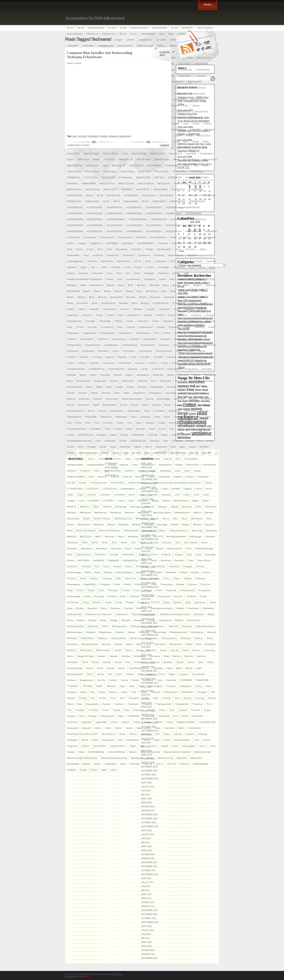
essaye (191, 405)
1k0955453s (203, 70)
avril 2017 (146, 894)
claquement (146, 327)
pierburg (107, 578)
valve (119, 728)
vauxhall (170, 728)
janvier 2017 (148, 906)
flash (162, 423)
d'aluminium (175, 369)
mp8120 (72, 537)
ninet (124, 543)
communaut (119, 339)
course (82, 363)
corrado (145, 357)
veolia (133, 734)
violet (147, 740)
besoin (177, 285)
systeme (171, 680)
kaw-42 (140, 477)
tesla (83, 692)
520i (186, 142)
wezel (87, 764)
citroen (131, 327)
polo (154, 584)
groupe (92, 447)
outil (199, 555)
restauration (169, 638)
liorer (142, 495)
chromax (168, 321)
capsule (189, 309)
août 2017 (146, 878)
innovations (148, 465)
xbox (123, 764)
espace (157, 405)
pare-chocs (204, 561)
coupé (183, 357)
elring (150, 399)
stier (140, 674)
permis (200, 567)
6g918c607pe (75, 166)
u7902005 (133, 716)
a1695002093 (114, 213)
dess (70, 381)
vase (158, 728)
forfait (118, 429)
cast (121, 315)
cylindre (133, 369)
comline (72, 339)
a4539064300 (134, 231)
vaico (98, 728)
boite (205, 291)
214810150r (198, 94)
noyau (139, 549)
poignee (105, 584)
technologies (155, 686)
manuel (108, 507)
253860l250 (178, 118)
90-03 (90, 195)
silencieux (140, 662)
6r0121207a (137, 166)
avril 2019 (146, 798)
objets (160, 549)
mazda (175, 507)
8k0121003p (93, 190)
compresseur (93, 345)
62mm (70, 160)
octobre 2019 (149, 775)
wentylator (73, 764)
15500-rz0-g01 (146, 46)
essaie (179, 405)
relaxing (144, 632)
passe (129, 567)
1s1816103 (185, 76)
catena (148, 315)
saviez (102, 656)
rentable (72, 638)
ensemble (206, 399)
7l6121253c (91, 178)
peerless (174, 567)
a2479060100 (95, 231)
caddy (71, 309)
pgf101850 (156, 573)
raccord (92, 608)
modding (124, 525)
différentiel (128, 381)
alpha (203, 249)
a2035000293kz (138, 219)
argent (139, 267)
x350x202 (111, 764)
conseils (195, 345)
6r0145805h (154, 166)
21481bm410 (198, 100)
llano (187, 495)
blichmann (152, 291)
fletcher (174, 423)
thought (202, 692)
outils (70, 561)
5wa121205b (158, 154)
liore (132, 495)
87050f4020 (175, 178)
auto (120, 279)
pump (108, 602)
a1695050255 (154, 213)
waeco (133, 752)
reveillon (72, 644)
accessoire (90, 237)
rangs (152, 620)
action (71, 243)
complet (165, 339)
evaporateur (117, 411)
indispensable (75, 465)
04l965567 (188, 28)
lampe (142, 489)
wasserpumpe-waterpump (82, 758)
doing (130, 387)
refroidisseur (75, 632)
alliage (149, 249)
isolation (85, 471)
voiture (153, 746)
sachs (163, 650)
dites (89, 387)
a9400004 (211, 231)
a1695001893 (95, 213)
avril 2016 (146, 942)
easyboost (140, 393)
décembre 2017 (149, 862)
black (87, 291)
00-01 (70, 28)
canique (138, 309)
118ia (70, 40)
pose (70, 590)
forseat (141, 429)
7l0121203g (127, 172)
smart (211, 662)
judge (197, 471)
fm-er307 (201, 423)
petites (108, 573)
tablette (111, 686)
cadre (82, 309)
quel (188, 602)
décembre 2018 (149, 814)
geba (175, 435)
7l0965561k (74, 178)
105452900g (148, 34)
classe (160, 327)
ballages (72, 285)
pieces (94, 578)
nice (115, 543)
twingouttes (107, 716)
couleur (171, 357)
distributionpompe (203, 381)
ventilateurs (109, 734)
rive (199, 644)
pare (191, 561)
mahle (167, 501)
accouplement (158, 237)
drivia (205, 387)
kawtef (178, 477)
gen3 (185, 435)
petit (97, 573)
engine (193, 399)
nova (128, 549)
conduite (164, 345)
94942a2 (193, 195)
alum (86, 255)
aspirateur (179, 267)
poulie (91, 590)
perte (88, 573)
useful (137, 722)
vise (197, 740)
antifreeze (185, 261)
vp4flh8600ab (96, 752)
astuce (71, 273)
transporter (182, 704)
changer (90, 321)
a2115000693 (95, 225)
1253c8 (106, 40)
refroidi (173, 626)
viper (157, 740)
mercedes (144, 513)
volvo (203, 746)
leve (199, 489)
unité (185, 716)
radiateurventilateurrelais (175, 614)
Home (208, 5)
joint (187, 471)
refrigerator (138, 626)
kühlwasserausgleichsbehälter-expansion (177, 483)
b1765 (210, 279)
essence (204, 405)
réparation (88, 638)
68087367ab (126, 160)
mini (176, 519)
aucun (176, 273)
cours (70, 363)
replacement (119, 638)
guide (103, 447)
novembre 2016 (149, 914)
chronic (181, 321)
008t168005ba (96, 28)
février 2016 (148, 950)
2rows (196, 124)
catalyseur (134, 315)
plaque (188, 578)
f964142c (106, 417)
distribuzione (75, 387)
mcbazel (187, 507)
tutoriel (196, 710)
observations (175, 549)
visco (167, 740)
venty (123, 734)
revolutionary (90, 644)
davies (118, 375)
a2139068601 (174, 225)
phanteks (171, 573)
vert (157, 734)
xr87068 (135, 764)
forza (162, 429)
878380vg (73, 184)
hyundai (155, 459)
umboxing (149, 716)
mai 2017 (145, 890)
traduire (147, 704)
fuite (202, 429)
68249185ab (162, 160)
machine (143, 501)
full (211, 429)
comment (103, 339)
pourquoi (113, 590)
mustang (133, 537)
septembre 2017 (150, 874)
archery (116, 267)
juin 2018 (146, 838)
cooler (202, 351)
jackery (129, 471)
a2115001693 (114, 225)
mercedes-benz (162, 513)
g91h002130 (85, 435)
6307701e (83, 160)
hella (116, 453)
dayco (129, 375)
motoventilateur (179, 531)
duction (83, 393)
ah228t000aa (204, 243)
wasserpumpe (203, 752)
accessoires (107, 237)
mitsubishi (84, 525)
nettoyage (196, 537)
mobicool (99, 525)
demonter (183, 375)
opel (70, 555)
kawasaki (165, 477)
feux (208, 417)
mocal (111, 525)
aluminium (113, 255)
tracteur (119, 704)
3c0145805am (178, 130)
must (121, 537)
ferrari (198, 417)
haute (193, 447)
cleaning (199, 327)
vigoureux (108, 740)
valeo (108, 728)
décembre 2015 (149, 958)
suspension (87, 680)
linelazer (105, 495)
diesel (114, 381)
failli (157, 417)
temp (199, 686)
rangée (126, 620)
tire (92, 698)
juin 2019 (146, 790)
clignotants (89, 333)
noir (178, 543)
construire (210, 345)
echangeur (156, 393)
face (134, 417)
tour (177, 698)
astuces (83, 273)
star (110, 674)
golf (166, 441)
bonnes (103, 297)
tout (80, 704)
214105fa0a (199, 88)
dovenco (184, 387)
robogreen (86, 650)
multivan (110, 537)
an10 (148, 261)
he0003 (204, 447)
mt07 (98, 537)
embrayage (164, 399)
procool (178, 596)
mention (130, 513)
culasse (187, 363)
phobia (195, 573)
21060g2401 (195, 82)
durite (94, 393)
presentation (187, 590)
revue (119, 644)
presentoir (205, 590)
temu (208, 686)
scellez (126, 656)
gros (81, 447)
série (85, 662)
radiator (199, 614)
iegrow (168, 459)
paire (154, 561)
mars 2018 (146, 850)
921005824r (132, 195)
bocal (195, 291)
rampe (92, 620)
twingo (92, 716)
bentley (142, 285)
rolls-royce (103, 650)
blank (107, 291)
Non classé (191, 543)
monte (175, 525)
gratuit (190, 441)
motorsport (149, 531)
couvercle (109, 363)
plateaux (201, 578)
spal (169, 668)
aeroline (163, 243)
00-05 (81, 28)
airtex (90, 249)
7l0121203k (162, 172)
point (117, 584)
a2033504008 (75, 219)
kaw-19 (115, 477)
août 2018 (146, 830)
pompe (180, 584)
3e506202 (195, 130)
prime (87, 596)
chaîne (183, 315)
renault (212, 632)
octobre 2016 (149, 918)
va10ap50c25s (207, 722)
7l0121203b (110, 172)
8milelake (127, 190)
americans (107, 261)
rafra (70, 620)
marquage (121, 507)
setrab (107, 662)
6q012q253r (119, 166)
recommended (76, 626)
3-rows (208, 124)
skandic (168, 662)
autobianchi (133, 279)
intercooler (193, 465)
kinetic (190, 477)
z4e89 (83, 770)
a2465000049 (75, 231)
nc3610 (146, 537)
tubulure (138, 710)
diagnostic (100, 381)
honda (71, 459)
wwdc (98, 764)
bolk (92, 297)
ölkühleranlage (204, 549)
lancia (154, 489)
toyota (106, 704)
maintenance (181, 501)
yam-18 (148, 764)
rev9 (210, 638)
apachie (211, 261)
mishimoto (197, 519)
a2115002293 (134, 225)
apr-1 (94, 267)
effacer (71, 399)
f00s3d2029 (74, 417)
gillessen (110, 441)
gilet (98, 441)
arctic (128, 267)
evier (147, 411)
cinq (70, 327)
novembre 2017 (149, 866)
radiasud (193, 608)
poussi (126, 590)
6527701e (109, 160)
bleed (130, 291)
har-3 (149, 447)
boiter (71, 297)
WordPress (118, 974)
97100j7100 (209, 195)
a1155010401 (95, 207)
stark (120, 674)
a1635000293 (154, 207)
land (165, 489)
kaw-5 (152, 477)
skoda (180, 662)
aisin (100, 249)
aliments (137, 249)
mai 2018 (145, 842)
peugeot (141, 573)
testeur (113, 692)
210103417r (177, 82)
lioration (120, 495)
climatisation (107, 333)
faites (178, 417)
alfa (109, 249)
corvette (158, 357)
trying (116, 710)
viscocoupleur (182, 740)
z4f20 (94, 770)
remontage (160, 632)
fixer (139, 423)
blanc (97, 291)
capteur (202, 309)
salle (186, 650)
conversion (146, 351)
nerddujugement (176, 537)
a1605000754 (114, 207)
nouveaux (102, 549)
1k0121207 (185, 64)
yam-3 (160, 764)
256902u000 (196, 118)
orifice (154, 555)
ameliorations (176, 255)
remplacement (179, 632)
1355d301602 (125, 46)
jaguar (141, 471)
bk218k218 (73, 291)
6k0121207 (93, 166)
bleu (139, 291)
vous (82, 752)
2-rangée (200, 76)
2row (186, 124)
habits (138, 447)
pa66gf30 (113, 561)
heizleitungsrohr (88, 453)
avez (182, 279)
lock (197, 495)
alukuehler (73, 255)
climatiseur (126, 333)
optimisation (84, 555)
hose (81, 459)
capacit (151, 309)
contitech (103, 351)
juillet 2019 (147, 787)
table (99, 686)
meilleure (86, 513)
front (192, 429)
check (130, 321)
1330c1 (174, 40)
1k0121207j (202, 64)
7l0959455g (196, 172)
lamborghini (128, 489)
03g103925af (160, 28)
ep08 (96, 405)
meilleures (101, 513)
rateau (179, 620)
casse (111, 315)
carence (87, 315)
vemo (181, 728)
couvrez (140, 363)
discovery (166, 381)
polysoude (167, 584)
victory (190, 734)
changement (74, 321)
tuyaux (71, 716)
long (206, 495)
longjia (71, 501)
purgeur (142, 602)
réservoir (136, 638)
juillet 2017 (147, 882)
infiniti (112, 465)
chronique (196, 321)
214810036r (181, 94)
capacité (164, 309)
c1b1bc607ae (161, 303)
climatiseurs (143, 333)
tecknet (171, 686)
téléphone (185, 686)
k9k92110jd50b (76, 477)
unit (176, 716)
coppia (109, 357)
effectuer (84, 399)
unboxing (164, 716)
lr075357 (108, 501)
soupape (158, 668)
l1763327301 (75, 489)
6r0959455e (172, 166)
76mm (205, 166)
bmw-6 (184, 291)
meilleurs (116, 513)
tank (132, 686)
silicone (155, 662)
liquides (166, 495)
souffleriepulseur (139, 668)
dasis (93, 375)
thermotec (187, 692)
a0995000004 (177, 201)
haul (173, 447)
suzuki (113, 680)
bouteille (169, 297)
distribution (182, 381)
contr (116, 351)
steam (130, 674)
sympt (135, 680)
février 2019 (148, 806)
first (97, 423)
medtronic (211, 507)
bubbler (124, 303)
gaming (153, 435)
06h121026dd (75, 34)
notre (205, 543)
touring (200, 698)
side (128, 662)
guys (113, 447)
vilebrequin (133, 740)
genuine (197, 435)
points (128, 584)
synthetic (148, 680)
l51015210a (109, 489)
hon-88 (206, 453)
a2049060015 (179, 219)
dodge (119, 387)
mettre (197, 513)
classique (174, 327)
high (147, 453)
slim (201, 662)
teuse (144, 692)
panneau (166, 561)
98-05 (106, 201)
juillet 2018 (147, 834)
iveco (97, 471)
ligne (81, 495)
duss (117, 393)
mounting (211, 531)
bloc (164, 291)
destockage (83, 381)
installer (103, 136)
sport (90, 674)
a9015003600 (193, 231)
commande (87, 339)
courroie (210, 357)
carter (100, 315)
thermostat (171, 692)
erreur (124, 405)
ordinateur (129, 555)
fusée (71, 435)
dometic (142, 387)
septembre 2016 (150, 922)
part (97, 567)
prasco (148, 590)
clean (187, 327)
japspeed (166, 471)
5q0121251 (73, 154)
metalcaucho (182, 513)
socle (90, 668)
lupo (131, 501)
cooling (97, 357)
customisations (76, 369)
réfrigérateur (120, 626)
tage (122, 686)
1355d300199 (105, 46)
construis (73, 351)
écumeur (185, 393)
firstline (108, 423)
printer (112, 596)
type (121, 716)
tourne (212, 698)
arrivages (164, 267)
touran (188, 698)
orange (114, 555)
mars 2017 (146, 898)
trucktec (94, 710)
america (92, 261)
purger (130, 602)
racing (129, 608)
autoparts (150, 279)
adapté (82, 243)
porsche (206, 584)
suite (162, 674)
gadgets (101, 435)
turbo (162, 710)
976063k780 (74, 201)
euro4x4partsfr (76, 411)
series (96, 662)
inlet (135, 465)
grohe (71, 447)
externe (204, 411)
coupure (196, 357)
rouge (118, 650)
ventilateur (195, 728)
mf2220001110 (123, 519)
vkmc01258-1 (118, 746)
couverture (125, 363)
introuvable (209, 465)
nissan (155, 543)
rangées (139, 620)
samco (196, 650)
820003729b (143, 178)
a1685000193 (192, 207)
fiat (69, 423)
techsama (113, 136)
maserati (149, 507)
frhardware (93, 136)
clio (157, 333)
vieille (85, 740)
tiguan (71, 698)
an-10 (138, 261)
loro (82, 501)
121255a (93, 40)
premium (171, 590)
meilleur (72, 513)
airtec (80, 249)
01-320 (112, 28)
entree (71, 405)
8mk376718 (143, 190)
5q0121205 (183, 148)
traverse (198, 704)
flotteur (187, 423)
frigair (181, 429)
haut (182, 447)
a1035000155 (75, 207)
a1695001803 (75, 213)
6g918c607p (210, 160)
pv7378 (155, 602)
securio (201, 656)
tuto (172, 710)
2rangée (175, 124)
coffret (167, 333)
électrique (112, 399)
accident (141, 237)
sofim (100, 668)
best (187, 285)
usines (159, 722)
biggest (198, 285)
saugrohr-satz (86, 656)
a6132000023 (154, 231)
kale (91, 477)
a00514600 (159, 201)
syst (160, 680)
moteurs (210, 525)
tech (141, 686)
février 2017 (148, 902)
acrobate (211, 237)
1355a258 (88, 46)
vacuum (86, 728)
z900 (114, 770)
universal (197, 716)
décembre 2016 (149, 910)
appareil (72, 267)
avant (162, 279)
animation (161, 261)
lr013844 (94, 501)
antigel (199, 261)
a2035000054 (95, 219)
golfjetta (177, 441)
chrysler (210, 321)
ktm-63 (71, 483)
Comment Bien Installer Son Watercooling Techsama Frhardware (100, 55)
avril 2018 (146, 846)
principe (100, 596)
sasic (70, 656)
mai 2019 (145, 794)
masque (163, 507)
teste (102, 692)
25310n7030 (201, 112)
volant (165, 746)
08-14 (123, 34)
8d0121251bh (126, 184)
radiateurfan (75, 614)
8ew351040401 (201, 184)
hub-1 (92, 459)
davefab (105, 375)
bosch (143, 297)
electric (98, 399)
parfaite (86, 567)
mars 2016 (146, 946)
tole (122, 698)
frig (172, 429)
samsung (209, 650)
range (114, 620)
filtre (78, 423)
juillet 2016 (147, 930)
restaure (186, 638)
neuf (85, 543)
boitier (82, 297)
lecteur (176, 489)
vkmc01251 (100, 746)
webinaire (196, 758)
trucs (106, 710)
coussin (95, 363)
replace (103, 638)
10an (162, 34)
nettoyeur (73, 543)
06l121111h (109, 34)
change (210, 315)
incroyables (191, 459)
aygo (200, 279)
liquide (153, 495)
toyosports (92, 704)
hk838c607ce (178, 453)
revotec (106, 644)
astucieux (98, 273)
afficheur (177, 243)
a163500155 (173, 207)
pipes (143, 578)
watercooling (165, 758)
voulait (71, 752)
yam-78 (171, 764)
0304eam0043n (139, 28)
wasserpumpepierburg (114, 758)
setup (118, 662)
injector (124, 465)
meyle (87, 519)
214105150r (182, 88)
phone (207, 573)
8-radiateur (126, 178)
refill (105, 626)
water (151, 758)
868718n (159, 178)
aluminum (128, 255)
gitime (123, 441)
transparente (164, 704)
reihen (120, 632)
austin (110, 279)
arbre (104, 267)
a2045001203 (159, 219)
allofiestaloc (164, 249)
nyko (149, 549)
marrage (136, 507)
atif (128, 273)
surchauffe (199, 674)
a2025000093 (193, 213)
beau (121, 285)
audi (186, 273)
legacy (188, 489)
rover (129, 650)
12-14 (81, 40)
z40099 (71, 770)
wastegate (137, 758)
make (206, 501)
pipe (118, 578)
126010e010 (146, 40)
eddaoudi (200, 393)
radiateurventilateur (144, 614)
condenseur (111, 345)
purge (119, 602)
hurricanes (115, 459)
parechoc (72, 567)
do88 (99, 387)
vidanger (72, 740)
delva (171, 375)
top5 (156, 698)
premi (159, 590)
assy (192, 267)
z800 (104, 770)
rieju (140, 644)
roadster (210, 644)
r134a (80, 608)
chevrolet (143, 321)
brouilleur (83, 303)
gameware (138, 435)
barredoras (97, 285)
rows (139, 650)
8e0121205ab (146, 184)
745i (196, 166)
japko (153, 471)
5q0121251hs (111, 154)
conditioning (130, 345)
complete (179, 339)
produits (191, 596)
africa (190, 243)
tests (124, 692)
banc (84, 285)
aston (202, 267)
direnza (143, 381)
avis (191, 279)
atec (119, 273)
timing (83, 698)
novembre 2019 (149, 771)
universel (73, 722)
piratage (155, 578)
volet (175, 746)
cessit (171, 315)
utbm (169, 722)
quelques (200, 602)
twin (82, 716)
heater (71, 453)
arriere (150, 267)
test (93, 692)
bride (70, 303)
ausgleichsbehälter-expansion (85, 279)
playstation (74, 584)
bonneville (117, 297)
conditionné (148, 345)
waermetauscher (151, 752)
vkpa (133, 746)
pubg (86, 602)
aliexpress (122, 249)
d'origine (207, 369)
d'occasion (192, 369)
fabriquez (121, 417)
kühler (83, 483)
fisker (120, 423)
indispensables (96, 465)
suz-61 (101, 680)
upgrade (87, 722)
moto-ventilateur (86, 531)
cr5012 (153, 363)
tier (213, 692)
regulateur (106, 632)
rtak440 (151, 650)
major (196, 501)
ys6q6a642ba (200, 764)
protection (73, 602)
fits (130, 423)
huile (102, 459)
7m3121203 (108, 178)
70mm (186, 166)
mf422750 (142, 519)
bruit (95, 303)
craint (165, 363)
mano (96, 507)
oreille (142, 555)
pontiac (193, 584)
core (133, 357)
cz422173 (158, 369)
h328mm (125, 447)
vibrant (178, 734)
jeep (178, 471)
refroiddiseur (157, 626)
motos (163, 531)
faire (167, 417)
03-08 (123, 28)
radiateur (208, 608)
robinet (72, 650)
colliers (195, 333)
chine (156, 321)
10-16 (134, 34)
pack (144, 561)
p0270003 (83, 561)
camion (125, 309)
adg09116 (96, 243)
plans (177, 578)
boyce (182, 297)
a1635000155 (134, 207)
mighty (155, 519)
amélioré (193, 255)
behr (131, 285)
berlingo (155, 285)
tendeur (72, 692)
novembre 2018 (149, 818)
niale (105, 543)
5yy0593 (191, 154)
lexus (209, 489)
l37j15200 (93, 489)
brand (193, 297)
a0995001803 (197, 201)
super (172, 674)
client (212, 327)
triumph (80, 710)
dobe (109, 387)
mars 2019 (146, 802)
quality (178, 602)
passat (117, 567)
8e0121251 (164, 184)
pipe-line (130, 578)
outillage (210, 555)
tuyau (207, 710)
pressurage (74, 596)
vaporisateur (144, 728)
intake (179, 465)
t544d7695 (202, 680)
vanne (129, 728)
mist (209, 519)
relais (132, 632)
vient (95, 740)
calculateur (110, 309)
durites (106, 393)
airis (70, 249)
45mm (179, 136)
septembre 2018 (150, 826)
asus (110, 273)
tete (134, 692)
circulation (107, 327)
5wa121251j (176, 154)
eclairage (171, 393)
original (166, 555)
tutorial (183, 710)
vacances (73, 728)
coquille (122, 357)
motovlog (197, 531)
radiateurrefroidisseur (99, 614)
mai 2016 (145, 938)
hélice (105, 453)
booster (131, 297)
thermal (156, 692)
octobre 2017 (149, 870)
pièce (83, 578)
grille (210, 441)
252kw (196, 106)
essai (168, 405)
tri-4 (209, 704)
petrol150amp (124, 573)
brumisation (108, 303)
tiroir (113, 698)
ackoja (198, 237)
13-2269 (161, 40)
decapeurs (143, 375)
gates (164, 435)
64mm (96, 160)
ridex (129, 644)
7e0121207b (74, 172)
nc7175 (159, 537)
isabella (72, 471)
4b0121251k (204, 136)
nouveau (72, 549)
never (95, 543)
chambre (196, 315)
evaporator (134, 411)
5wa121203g (139, 154)
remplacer (197, 632)
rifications (176, 644)
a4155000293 (114, 231)
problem (134, 596)
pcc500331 (159, 567)
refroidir (187, 626)
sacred (175, 650)
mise (185, 519)
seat (166, 656)
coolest (71, 357)
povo (137, 590)
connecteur (179, 345)
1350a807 (73, 46)
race (104, 608)
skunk (191, 662)
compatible (150, 339)
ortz (190, 555)
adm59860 (112, 243)
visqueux (72, 746)
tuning (151, 710)
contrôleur (129, 351)
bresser (205, 297)
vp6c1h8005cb (117, 752)
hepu (126, 453)
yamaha (184, 764)
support (184, 674)
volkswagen (189, 746)
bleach (118, 291)
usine (148, 722)
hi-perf (137, 453)
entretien (84, 405)
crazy (175, 363)
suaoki (151, 674)
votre (213, 746)
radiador (142, 608)
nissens (167, 543)
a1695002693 (134, 213)
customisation (204, 363)
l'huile (209, 483)
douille (171, 387)
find (88, 423)
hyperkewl (141, 459)
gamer (125, 435)
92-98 (100, 195)
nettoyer (210, 537)
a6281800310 (174, 231)
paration (179, 561)
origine (179, 555)
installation (165, 465)
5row (125, 154)
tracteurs (133, 704)
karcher (102, 477)
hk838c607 (160, 453)
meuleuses (73, 519)
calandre (94, 309)
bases (111, 285)
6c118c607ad (191, 160)
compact (135, 339)
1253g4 (118, 40)
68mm (176, 160)
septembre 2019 (150, 779)
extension (190, 411)
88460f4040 (89, 184)
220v (186, 106)
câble (193, 303)
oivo (189, 549)
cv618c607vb (116, 369)
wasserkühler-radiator (177, 752)
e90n (127, 393)
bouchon (156, 297)
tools (146, 698)
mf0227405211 (103, 519)
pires (167, 578)
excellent (160, 411)
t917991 (87, 686)
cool (179, 351)
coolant (190, 351)
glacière (155, 441)
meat (199, 507)
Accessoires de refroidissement (95, 18)
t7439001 (73, 686)
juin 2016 (146, 934)
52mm (196, 142)
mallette (72, 507)
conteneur (88, 351)
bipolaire (211, 285)
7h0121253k (92, 172)
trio (69, 710)
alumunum (144, 255)
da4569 (71, 375)
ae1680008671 (146, 243)
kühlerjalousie (99, 483)
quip (70, 608)
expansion (175, 411)
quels (213, 602)
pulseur (97, 602)
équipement (110, 405)
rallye (81, 620)
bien (75, 136)
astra (212, 267)
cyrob (145, 369)
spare (189, 668)
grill (200, 441)
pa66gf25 (99, 561)
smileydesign (75, 668)
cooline (84, 357)
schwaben (140, 656)
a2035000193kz (116, 219)
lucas (121, 501)
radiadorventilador (162, 608)
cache (204, 303)
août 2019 (146, 783)
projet (204, 596)
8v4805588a (196, 190)
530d (206, 142)
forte (152, 429)
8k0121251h (110, 190)
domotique (157, 387)
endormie (180, 399)
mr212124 (86, 537)
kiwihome (203, 477)
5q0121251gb (92, 154)
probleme (149, 596)
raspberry (165, 620)
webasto (182, 758)
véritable (146, 734)
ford (108, 429)
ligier (70, 495)
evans (102, 411)
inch (178, 459)
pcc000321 (142, 567)
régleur (91, 632)
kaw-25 (128, 477)
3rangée (210, 130)
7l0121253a (179, 172)
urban (114, 722)
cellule (160, 315)
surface (72, 680)
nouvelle (116, 549)
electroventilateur (132, 399)
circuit (80, 327)
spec (199, 668)
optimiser (100, 555)
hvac (128, 459)
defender (158, 375)
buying (145, 303)
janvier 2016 (148, 954)
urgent (125, 722)
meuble (209, 513)
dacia (83, 375)
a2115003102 (154, 225)
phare (184, 573)
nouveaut (86, 549)
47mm (189, 136)
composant (195, 339)
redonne (93, 626)
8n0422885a (161, 190)
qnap (166, 602)
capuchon (73, 315)
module (136, 525)
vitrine (85, 746)
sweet (124, 680)
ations (137, 273)
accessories (125, 237)
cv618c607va (97, 369)
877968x (204, 178)
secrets (189, 656)
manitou (85, 507)
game (113, 435)
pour (102, 590)
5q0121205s (200, 148)
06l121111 (93, 34)
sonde (111, 668)
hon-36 (194, 453)
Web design (70, 976)
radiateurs (122, 614)
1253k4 (130, 40)
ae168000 (128, 243)
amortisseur (124, 261)
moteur (197, 525)
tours (70, 704)
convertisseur (164, 351)
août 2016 (146, 926)
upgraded (101, 722)
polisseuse (141, 584)
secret (177, 656)
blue (173, 291)
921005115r (114, 195)
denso (197, 375)
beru (166, 285)
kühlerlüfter (118, 483)
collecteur (181, 333)
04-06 (174, 28)
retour (199, 638)
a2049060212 (199, 219)
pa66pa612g (130, 561)
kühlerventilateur (139, 483)
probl (123, 596)
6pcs (106, 166)
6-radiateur (207, 154)
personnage (74, 573)
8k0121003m (74, 190)
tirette (102, 698)
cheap (119, 321)
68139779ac (144, 160)
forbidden (95, 429)
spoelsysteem (75, 674)
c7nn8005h (179, 303)
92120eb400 (167, 195)
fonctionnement (76, 429)
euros (92, 411)
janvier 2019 (148, 810)
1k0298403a (185, 70)
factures (146, 417)
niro (133, 543)
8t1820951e (178, 190)
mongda (149, 525)
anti (173, 261)
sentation (73, 662)
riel (149, 644)
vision (207, 740)
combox (208, 333)
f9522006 (91, 417)
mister (71, 525)
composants (74, 345)
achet (173, 237)
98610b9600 (131, 201)
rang (103, 620)
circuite (92, 327)
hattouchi (161, 447)
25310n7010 (183, 112)
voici (142, 746)
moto (70, 531)
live (177, 495)
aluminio (98, 255)
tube (127, 710)
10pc (171, 34)
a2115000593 (75, 225)
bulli (135, 303)
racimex (116, 608)
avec (172, 279)
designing (210, 375)
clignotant (73, 333)
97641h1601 (92, 201)
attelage (149, 273)
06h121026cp (205, 28)
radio (211, 614)
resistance (152, 638)
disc (153, 381)
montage (162, 525)
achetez (185, 237)
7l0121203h (144, 172)
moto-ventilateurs (110, 531)
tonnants (134, 698)
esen (146, 405)
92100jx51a (149, 195)
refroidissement (205, 626)
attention (163, 273)
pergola (188, 567)
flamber (150, 423)
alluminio (191, 249)
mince (166, 519)
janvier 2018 (148, 858)
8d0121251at (107, 184)
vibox (167, 734)
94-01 (181, 195)
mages (155, 501)
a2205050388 (193, 225)
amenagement (75, 261)
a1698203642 (174, 213)
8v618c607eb (75, 195)
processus (164, 596)
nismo (143, 543)
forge (129, 429)
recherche (194, 620)
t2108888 (186, 680)
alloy (178, 249)
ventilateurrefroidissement (82, 734)
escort (135, 405)
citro (120, 327)
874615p (191, 178)
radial (180, 608)
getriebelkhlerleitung (79, 441)
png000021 (90, 584)
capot (177, 309)
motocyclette (131, 531)
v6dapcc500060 (186, 722)
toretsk (167, 698)
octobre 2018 (149, 822)
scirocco (155, 656)
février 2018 (148, 854)
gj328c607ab (138, 441)
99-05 (145, 201)
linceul (92, 495)
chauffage (105, 321)
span (179, 668)
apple (84, 267)
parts (106, 567)
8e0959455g (181, 184)
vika (120, 740)
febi (187, 417)
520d (177, 142)
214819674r (180, 100)
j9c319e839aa (112, 471)
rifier (189, 644)
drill (196, 387)
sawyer (114, 656)
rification (160, 644)
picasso (72, 578)
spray (100, 674)
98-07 (117, 201)
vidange (203, 734)
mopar (186, 525)
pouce (80, 590)
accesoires (73, 237)
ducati (71, 393)
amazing (159, 255)
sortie (122, 668)
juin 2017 (146, 886)
